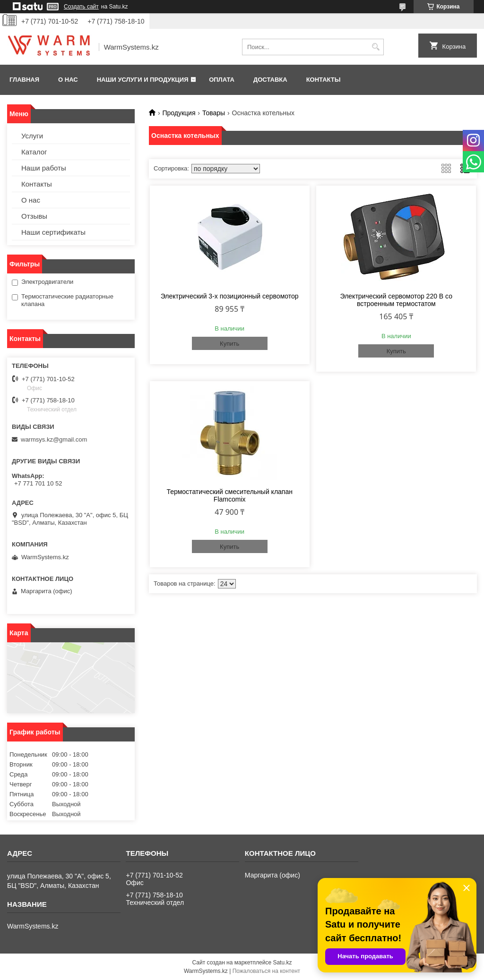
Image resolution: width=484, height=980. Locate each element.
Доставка (270, 80)
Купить (229, 344)
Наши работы (44, 168)
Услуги (32, 136)
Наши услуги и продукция (143, 80)
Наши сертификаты (53, 232)
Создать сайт (81, 7)
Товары (214, 113)
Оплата (222, 80)
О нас (68, 80)
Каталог (34, 152)
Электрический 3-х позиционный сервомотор (230, 296)
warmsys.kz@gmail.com (54, 439)
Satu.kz (282, 963)
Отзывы (34, 216)
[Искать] (376, 47)
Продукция (179, 113)
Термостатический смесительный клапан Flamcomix (229, 495)
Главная (24, 80)
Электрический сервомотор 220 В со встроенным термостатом (396, 300)
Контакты (324, 80)
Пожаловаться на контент (266, 971)
